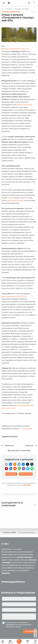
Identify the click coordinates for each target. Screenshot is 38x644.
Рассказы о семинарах (10, 12)
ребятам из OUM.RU (25, 105)
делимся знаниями (24, 557)
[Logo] (19, 3)
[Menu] (4, 3)
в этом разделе (27, 429)
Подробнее (6, 573)
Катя (27, 198)
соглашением (22, 623)
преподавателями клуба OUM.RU (14, 296)
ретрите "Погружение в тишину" (15, 49)
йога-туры (33, 560)
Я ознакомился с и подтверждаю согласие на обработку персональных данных (18, 625)
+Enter (27, 485)
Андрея (10, 198)
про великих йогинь (15, 200)
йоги (10, 568)
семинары (7, 563)
